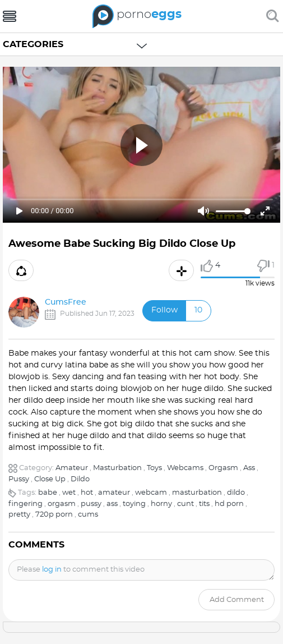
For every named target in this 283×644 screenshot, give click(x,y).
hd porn (229, 504)
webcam (151, 493)
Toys (154, 468)
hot (87, 493)
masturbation (197, 493)
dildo (236, 493)
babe (48, 493)
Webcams (185, 468)
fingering (25, 504)
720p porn (54, 515)
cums (88, 515)
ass (112, 504)
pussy (91, 504)
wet (69, 493)
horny (161, 504)
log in (52, 570)
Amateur (72, 468)
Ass (249, 468)
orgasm (62, 504)
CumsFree (66, 302)
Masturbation (117, 468)
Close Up (50, 479)
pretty (19, 515)
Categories (33, 44)
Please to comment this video (81, 570)
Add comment (237, 600)
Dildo (80, 479)
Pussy (19, 479)
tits (204, 504)
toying (134, 504)
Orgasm (223, 468)
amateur (114, 493)
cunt (185, 504)
